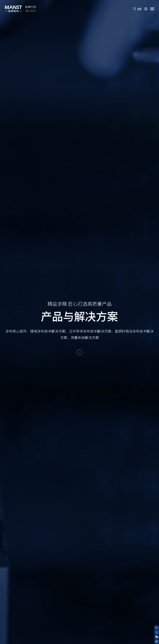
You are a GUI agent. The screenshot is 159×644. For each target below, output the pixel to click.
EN (139, 9)
